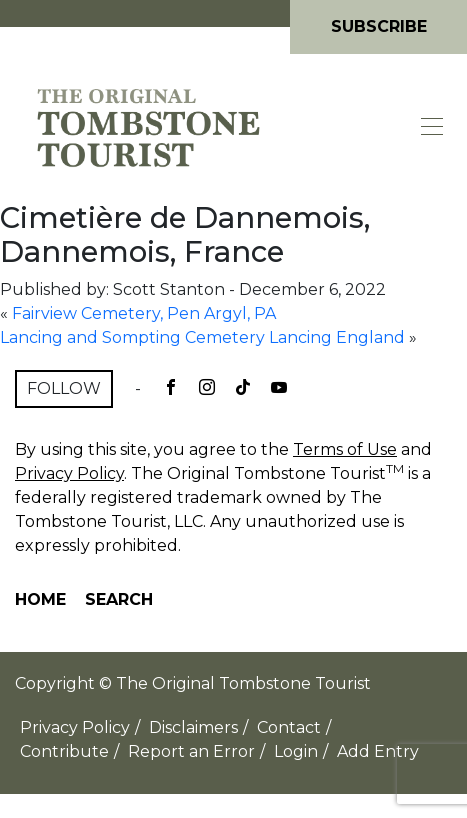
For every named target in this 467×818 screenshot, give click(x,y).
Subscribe (379, 26)
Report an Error (191, 751)
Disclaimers (193, 727)
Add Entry (378, 751)
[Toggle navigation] (433, 127)
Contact (289, 727)
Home (40, 599)
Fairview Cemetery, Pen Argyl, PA (144, 313)
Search (119, 599)
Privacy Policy (69, 473)
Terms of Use (345, 449)
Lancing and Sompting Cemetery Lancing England (202, 337)
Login (296, 751)
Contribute (64, 751)
